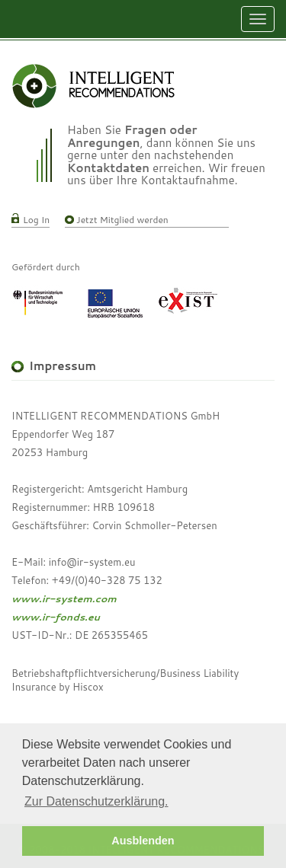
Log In (36, 220)
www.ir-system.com (64, 598)
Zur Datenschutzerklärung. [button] (96, 801)
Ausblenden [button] (143, 841)
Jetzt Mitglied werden (122, 220)
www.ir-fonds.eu (56, 617)
